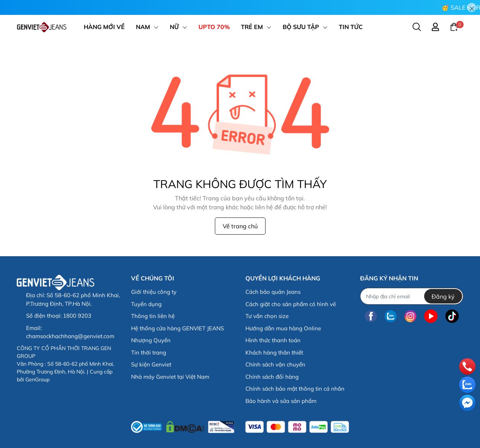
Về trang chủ (240, 226)
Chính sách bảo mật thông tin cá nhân (295, 389)
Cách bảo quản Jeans (273, 292)
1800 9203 (77, 316)
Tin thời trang (149, 352)
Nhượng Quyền (151, 340)
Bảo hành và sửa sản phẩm (281, 401)
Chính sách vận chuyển (275, 364)
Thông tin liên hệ (153, 316)
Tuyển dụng (146, 304)
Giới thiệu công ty (154, 292)
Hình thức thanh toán (273, 340)
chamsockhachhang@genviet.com (70, 336)
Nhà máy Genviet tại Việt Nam (170, 377)
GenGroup (37, 379)
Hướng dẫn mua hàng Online (283, 328)
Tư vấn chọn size (267, 316)
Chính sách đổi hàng (272, 377)
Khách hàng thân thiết (274, 352)
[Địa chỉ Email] (412, 296)
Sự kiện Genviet (151, 364)
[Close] (472, 8)
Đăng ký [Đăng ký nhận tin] (443, 296)
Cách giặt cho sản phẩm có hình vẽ (291, 304)
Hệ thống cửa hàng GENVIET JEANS (177, 328)
